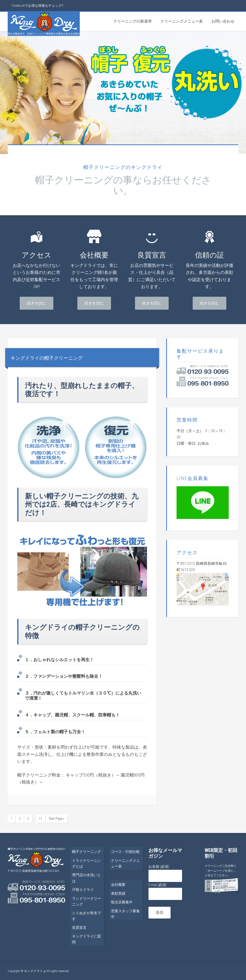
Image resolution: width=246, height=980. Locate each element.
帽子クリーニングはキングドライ (44, 24)
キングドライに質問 (86, 938)
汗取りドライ (83, 889)
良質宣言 (79, 927)
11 (41, 819)
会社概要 (118, 884)
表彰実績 (118, 893)
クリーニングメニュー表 (125, 863)
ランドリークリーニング (86, 901)
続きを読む (37, 303)
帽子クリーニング (86, 851)
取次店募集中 (122, 901)
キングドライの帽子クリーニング (62, 357)
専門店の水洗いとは (86, 877)
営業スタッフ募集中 (125, 913)
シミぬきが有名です (86, 915)
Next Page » (57, 819)
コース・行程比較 (125, 851)
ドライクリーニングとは (86, 863)
